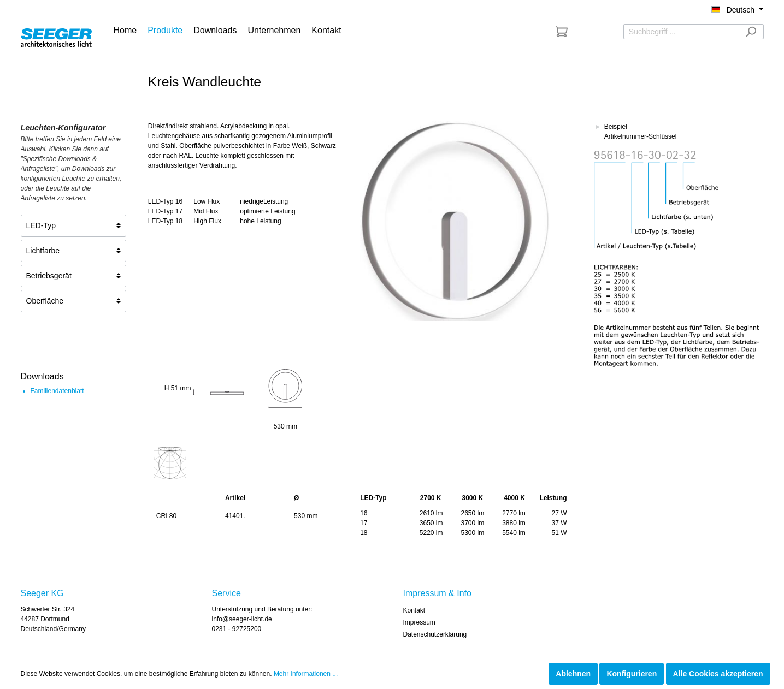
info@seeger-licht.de (242, 619)
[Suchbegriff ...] (681, 32)
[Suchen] (751, 32)
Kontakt (414, 610)
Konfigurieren (632, 674)
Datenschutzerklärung (435, 634)
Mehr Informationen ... (306, 674)
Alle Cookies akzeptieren (718, 674)
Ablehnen (573, 674)
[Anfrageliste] (562, 32)
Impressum (419, 622)
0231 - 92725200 (237, 629)
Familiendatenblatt (57, 391)
